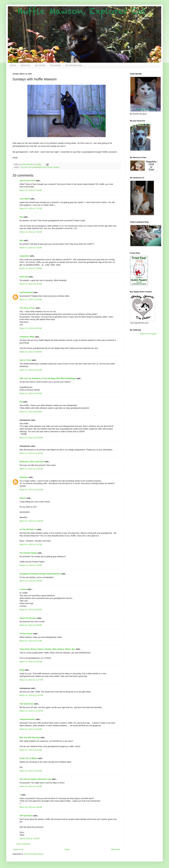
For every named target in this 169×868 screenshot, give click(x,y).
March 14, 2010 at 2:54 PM (31, 581)
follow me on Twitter (148, 334)
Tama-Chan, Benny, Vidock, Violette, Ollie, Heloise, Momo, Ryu (47, 649)
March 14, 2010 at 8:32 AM (31, 284)
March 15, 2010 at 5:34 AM (31, 750)
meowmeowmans (27, 719)
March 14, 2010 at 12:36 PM (31, 521)
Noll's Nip (24, 277)
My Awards (56, 65)
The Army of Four (27, 308)
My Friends (40, 65)
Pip (21, 402)
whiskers (56, 167)
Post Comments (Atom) (34, 854)
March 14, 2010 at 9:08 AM (31, 352)
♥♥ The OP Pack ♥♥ (28, 529)
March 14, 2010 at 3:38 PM (31, 625)
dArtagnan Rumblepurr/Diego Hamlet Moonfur (40, 574)
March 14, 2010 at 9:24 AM (31, 370)
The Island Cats (27, 704)
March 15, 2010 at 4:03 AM (31, 729)
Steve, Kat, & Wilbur (28, 758)
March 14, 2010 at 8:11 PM (31, 641)
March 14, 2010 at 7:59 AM (31, 268)
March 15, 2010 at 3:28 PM (31, 771)
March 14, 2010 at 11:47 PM (31, 695)
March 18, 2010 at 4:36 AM (31, 807)
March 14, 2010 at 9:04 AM (31, 328)
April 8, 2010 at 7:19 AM (29, 839)
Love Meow (25, 199)
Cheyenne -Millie (27, 337)
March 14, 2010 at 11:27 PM (31, 680)
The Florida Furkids (28, 553)
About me (25, 65)
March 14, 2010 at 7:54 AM (31, 232)
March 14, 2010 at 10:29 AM (31, 438)
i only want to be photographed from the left (36, 167)
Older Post (115, 850)
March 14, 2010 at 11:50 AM (31, 469)
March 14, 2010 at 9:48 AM (31, 412)
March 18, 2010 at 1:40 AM (31, 786)
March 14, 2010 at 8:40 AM (31, 300)
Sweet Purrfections (28, 618)
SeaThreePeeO (26, 292)
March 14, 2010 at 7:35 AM (31, 190)
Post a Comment (23, 844)
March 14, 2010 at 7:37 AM (31, 209)
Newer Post (18, 850)
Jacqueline (24, 256)
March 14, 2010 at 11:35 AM (31, 453)
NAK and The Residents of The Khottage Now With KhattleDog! (48, 378)
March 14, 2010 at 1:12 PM (31, 545)
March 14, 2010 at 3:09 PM (31, 610)
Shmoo (23, 498)
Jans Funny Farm (27, 181)
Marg (22, 670)
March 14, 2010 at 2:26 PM (31, 565)
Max (21, 240)
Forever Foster (26, 634)
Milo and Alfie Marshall (30, 738)
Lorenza (23, 589)
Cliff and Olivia (26, 816)
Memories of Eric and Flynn (32, 462)
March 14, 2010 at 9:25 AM (31, 394)
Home (13, 65)
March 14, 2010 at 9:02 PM (31, 662)
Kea (21, 217)
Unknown (24, 477)
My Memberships (74, 65)
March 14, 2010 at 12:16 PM (31, 490)
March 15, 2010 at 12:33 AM (31, 711)
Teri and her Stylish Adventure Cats (36, 779)
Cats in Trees (25, 360)
